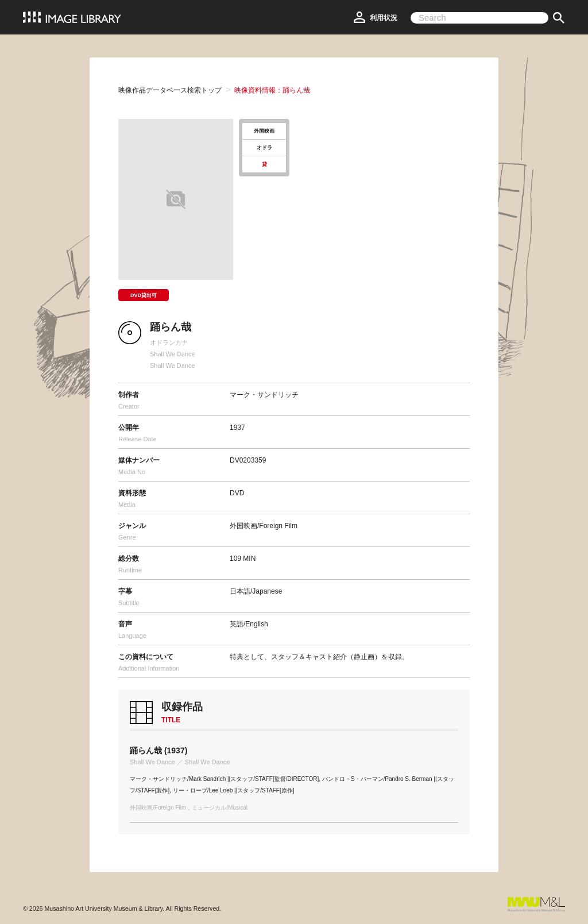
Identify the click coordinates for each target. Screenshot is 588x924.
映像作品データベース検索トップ (170, 90)
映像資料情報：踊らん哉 (272, 90)
